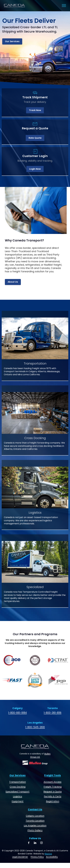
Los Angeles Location (35, 826)
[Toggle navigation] (64, 6)
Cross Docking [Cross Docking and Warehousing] (18, 787)
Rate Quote (35, 138)
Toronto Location (35, 821)
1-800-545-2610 (35, 727)
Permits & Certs (53, 796)
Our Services (12, 41)
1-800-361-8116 (53, 713)
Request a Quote (53, 792)
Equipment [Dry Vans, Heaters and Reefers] (18, 801)
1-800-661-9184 (17, 713)
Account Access (52, 782)
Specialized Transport (17, 792)
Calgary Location (35, 816)
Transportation (17, 782)
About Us (13, 282)
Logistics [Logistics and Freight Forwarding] (17, 796)
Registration (53, 801)
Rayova (48, 854)
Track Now (35, 110)
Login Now (35, 169)
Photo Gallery (35, 830)
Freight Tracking (53, 787)
